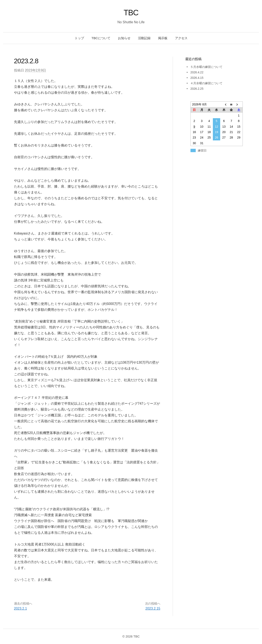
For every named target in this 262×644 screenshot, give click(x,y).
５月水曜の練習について (206, 67)
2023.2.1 (20, 608)
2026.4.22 (197, 72)
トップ (79, 38)
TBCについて (101, 38)
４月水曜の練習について (206, 83)
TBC (131, 13)
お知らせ (124, 38)
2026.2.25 (197, 89)
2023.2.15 (153, 608)
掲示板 (163, 38)
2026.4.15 (197, 78)
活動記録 (144, 38)
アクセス (181, 38)
